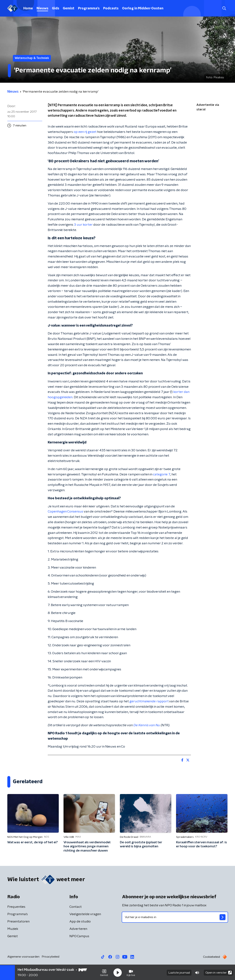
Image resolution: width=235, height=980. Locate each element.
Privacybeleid (50, 957)
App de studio (80, 922)
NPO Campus (79, 936)
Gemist (69, 8)
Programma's (89, 8)
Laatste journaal (179, 972)
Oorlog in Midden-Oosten (143, 8)
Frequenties (16, 907)
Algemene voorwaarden (23, 957)
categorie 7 (162, 474)
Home (28, 8)
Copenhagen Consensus (65, 512)
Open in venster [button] (219, 972)
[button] (104, 972)
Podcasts (111, 8)
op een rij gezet (85, 132)
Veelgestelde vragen (85, 914)
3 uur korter (83, 225)
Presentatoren (18, 922)
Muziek (13, 929)
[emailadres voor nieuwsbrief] (175, 917)
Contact (76, 907)
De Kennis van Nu (147, 725)
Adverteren (78, 929)
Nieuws (42, 8)
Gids (56, 8)
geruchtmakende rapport (149, 701)
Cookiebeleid (211, 957)
